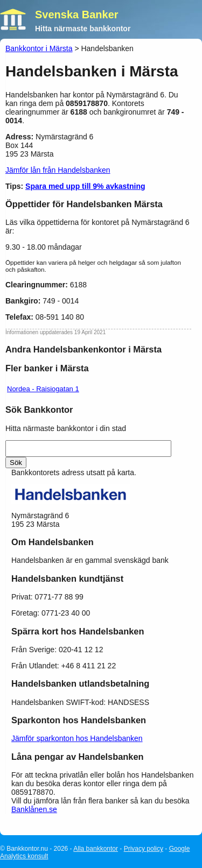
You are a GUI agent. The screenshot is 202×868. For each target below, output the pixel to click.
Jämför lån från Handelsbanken (58, 170)
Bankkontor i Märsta (39, 48)
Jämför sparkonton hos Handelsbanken (77, 738)
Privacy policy (144, 849)
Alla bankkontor (96, 849)
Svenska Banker (77, 15)
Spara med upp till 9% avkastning (85, 186)
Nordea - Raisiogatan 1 (43, 389)
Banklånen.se (34, 809)
